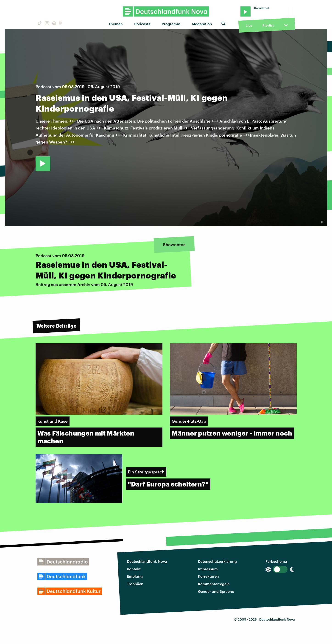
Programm (171, 24)
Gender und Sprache (216, 591)
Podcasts (142, 24)
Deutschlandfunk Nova (147, 561)
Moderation (202, 24)
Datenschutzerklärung (217, 561)
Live (249, 25)
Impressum (208, 569)
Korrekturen (208, 576)
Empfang (135, 576)
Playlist (268, 25)
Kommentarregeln (214, 584)
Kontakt (134, 569)
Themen (116, 24)
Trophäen (135, 584)
